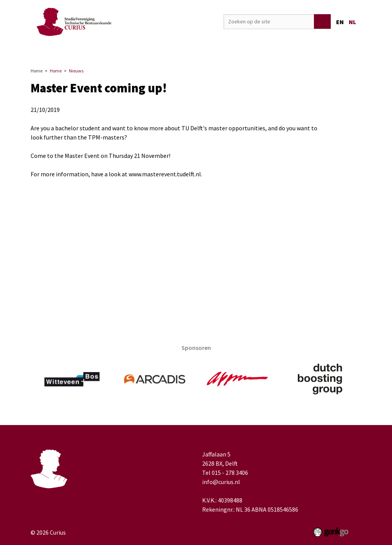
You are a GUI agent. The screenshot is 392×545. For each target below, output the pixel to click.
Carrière (180, 49)
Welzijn (313, 49)
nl (352, 22)
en (340, 22)
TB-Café (280, 49)
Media (249, 49)
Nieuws (76, 71)
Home (69, 49)
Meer (342, 49)
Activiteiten (141, 49)
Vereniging (98, 49)
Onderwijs (216, 49)
